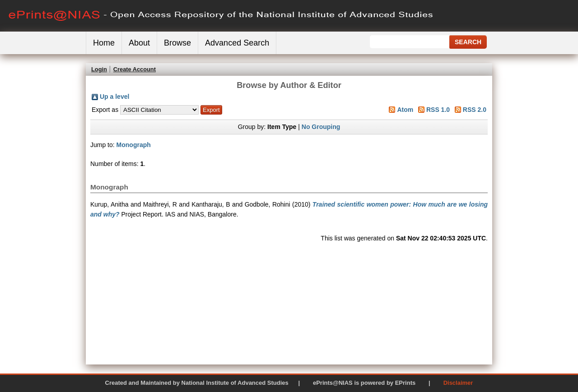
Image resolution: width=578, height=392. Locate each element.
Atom (405, 110)
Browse (177, 43)
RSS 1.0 (438, 110)
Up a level (114, 97)
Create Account (135, 69)
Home (104, 43)
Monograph (134, 145)
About (139, 43)
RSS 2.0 (475, 110)
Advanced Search (237, 43)
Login (99, 69)
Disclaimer (458, 383)
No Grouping (321, 127)
